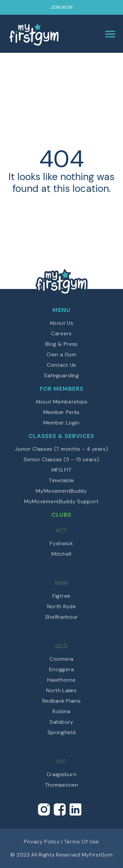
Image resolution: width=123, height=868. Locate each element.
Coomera (61, 659)
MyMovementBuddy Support (61, 501)
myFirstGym (35, 34)
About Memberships (61, 402)
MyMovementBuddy (61, 491)
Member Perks (61, 412)
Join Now (62, 7)
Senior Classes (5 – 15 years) (61, 459)
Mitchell (61, 554)
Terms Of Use (82, 842)
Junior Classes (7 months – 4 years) (61, 449)
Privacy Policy (42, 842)
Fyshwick (61, 543)
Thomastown (62, 785)
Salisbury (61, 722)
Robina (61, 711)
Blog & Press (61, 344)
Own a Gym (61, 354)
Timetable (61, 480)
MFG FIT (62, 470)
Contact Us (61, 365)
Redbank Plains (62, 701)
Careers (61, 333)
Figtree (61, 596)
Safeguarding (61, 375)
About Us (61, 323)
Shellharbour (61, 617)
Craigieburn (62, 774)
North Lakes (61, 690)
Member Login (61, 423)
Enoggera (62, 669)
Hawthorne (61, 680)
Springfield (62, 732)
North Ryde (62, 606)
